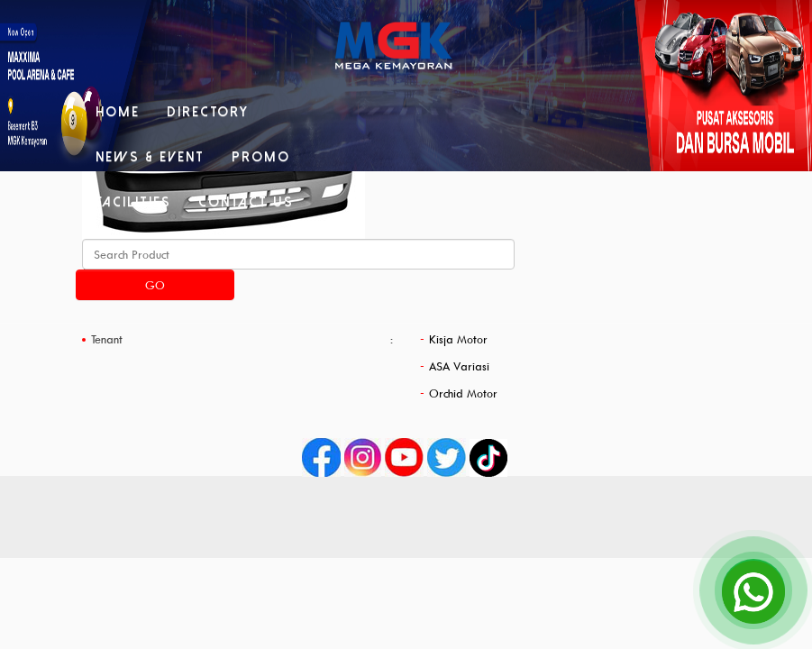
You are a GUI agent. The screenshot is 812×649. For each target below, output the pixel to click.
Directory (208, 112)
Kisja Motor (458, 339)
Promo (261, 157)
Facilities (133, 202)
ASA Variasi (459, 366)
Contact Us (246, 202)
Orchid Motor (463, 393)
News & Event (150, 157)
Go (155, 285)
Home (118, 112)
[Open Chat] (753, 590)
